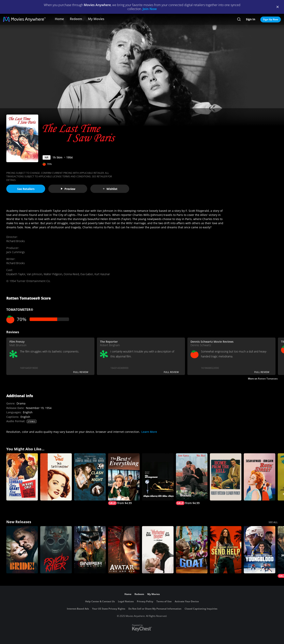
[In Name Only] (22, 477)
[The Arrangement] (158, 477)
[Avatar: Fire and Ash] (124, 550)
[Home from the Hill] (226, 477)
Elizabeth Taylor (16, 274)
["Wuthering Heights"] (158, 550)
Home (59, 19)
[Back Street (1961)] (260, 477)
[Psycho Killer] (56, 550)
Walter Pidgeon (53, 274)
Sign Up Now (271, 19)
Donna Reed (71, 274)
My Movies (96, 19)
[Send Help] (226, 550)
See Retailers (26, 189)
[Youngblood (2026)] (260, 550)
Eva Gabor (87, 274)
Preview (68, 189)
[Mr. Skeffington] (56, 477)
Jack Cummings (16, 252)
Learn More (149, 432)
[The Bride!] (22, 550)
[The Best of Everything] (124, 479)
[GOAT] (192, 550)
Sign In (251, 19)
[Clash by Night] (90, 477)
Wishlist (110, 189)
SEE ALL (273, 522)
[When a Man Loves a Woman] (192, 479)
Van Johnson (34, 274)
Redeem (76, 19)
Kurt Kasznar (102, 274)
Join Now (150, 9)
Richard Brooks (16, 241)
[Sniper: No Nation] (90, 550)
